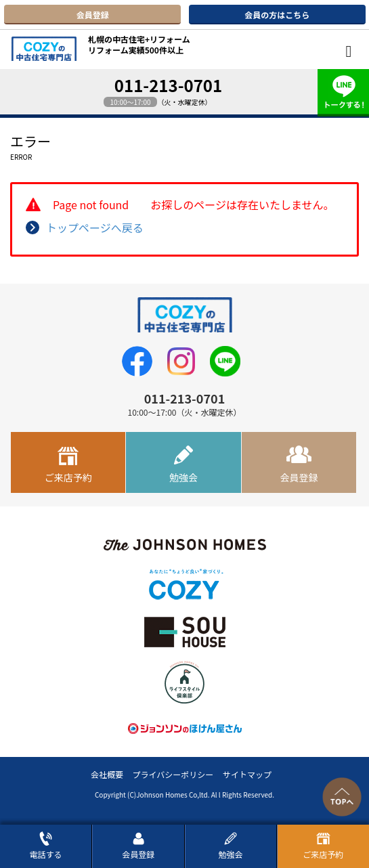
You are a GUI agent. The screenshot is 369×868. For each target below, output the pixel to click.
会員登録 (93, 15)
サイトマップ (247, 774)
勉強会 (183, 477)
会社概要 (107, 774)
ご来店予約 (68, 477)
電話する (46, 845)
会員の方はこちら (277, 15)
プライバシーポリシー (173, 774)
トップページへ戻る (95, 227)
